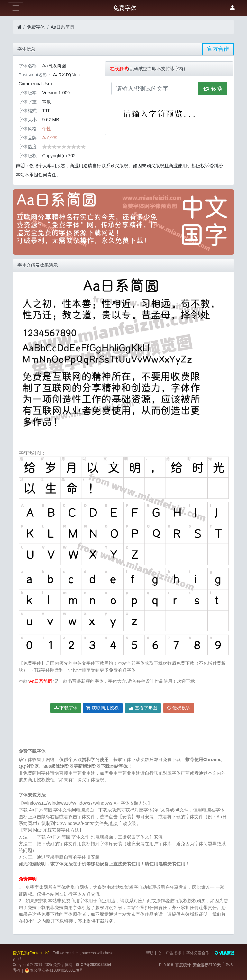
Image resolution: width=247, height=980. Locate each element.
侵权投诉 (179, 708)
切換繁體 (225, 953)
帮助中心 (154, 953)
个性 (47, 129)
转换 (213, 89)
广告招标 (173, 953)
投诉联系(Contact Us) (31, 953)
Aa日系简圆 (63, 27)
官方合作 (218, 49)
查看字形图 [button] (143, 708)
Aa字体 (49, 138)
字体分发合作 (198, 953)
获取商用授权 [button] (102, 708)
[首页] (19, 27)
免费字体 (36, 27)
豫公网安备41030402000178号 (56, 970)
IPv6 (229, 965)
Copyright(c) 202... (61, 156)
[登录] (233, 8)
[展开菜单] (16, 8)
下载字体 (66, 708)
